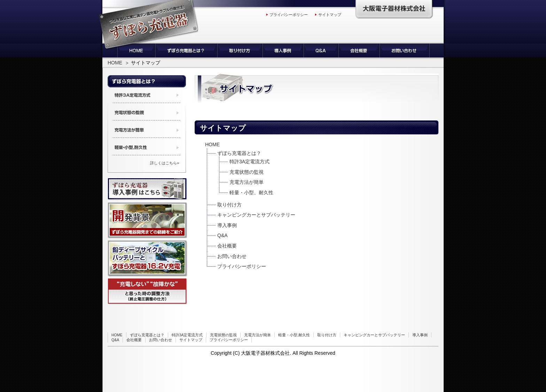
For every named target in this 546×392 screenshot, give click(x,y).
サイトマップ (330, 15)
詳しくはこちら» (165, 163)
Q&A (223, 235)
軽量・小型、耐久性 (251, 193)
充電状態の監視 (247, 172)
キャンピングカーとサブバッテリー (256, 215)
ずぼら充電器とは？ (239, 153)
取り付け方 (229, 205)
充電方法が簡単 (247, 182)
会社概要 (227, 246)
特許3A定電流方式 (249, 162)
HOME (115, 63)
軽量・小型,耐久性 (294, 335)
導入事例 (227, 225)
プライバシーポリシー (289, 15)
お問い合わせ (232, 256)
